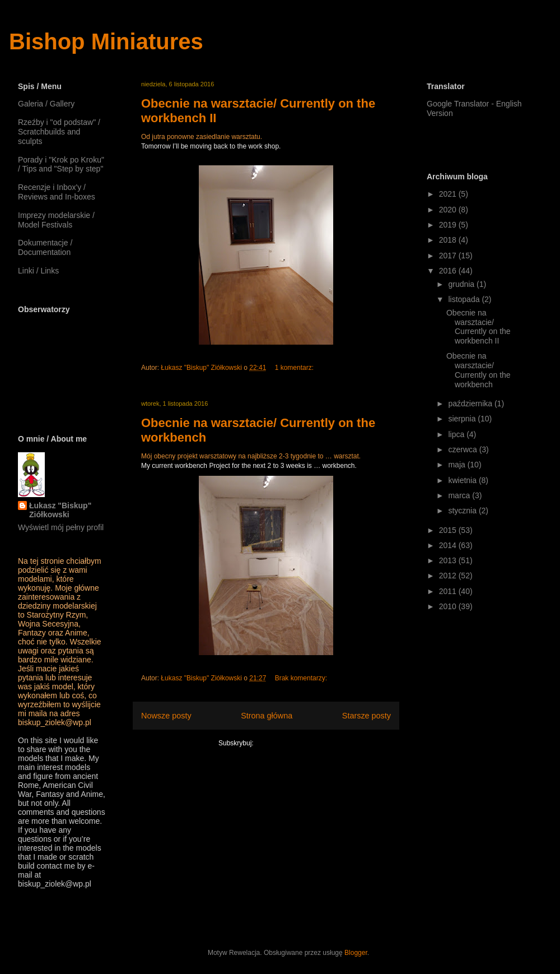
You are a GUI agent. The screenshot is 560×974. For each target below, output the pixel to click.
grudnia (462, 284)
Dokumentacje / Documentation (45, 247)
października (471, 403)
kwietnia (463, 480)
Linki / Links (38, 271)
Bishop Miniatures (106, 41)
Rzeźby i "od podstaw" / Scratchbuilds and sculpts (59, 132)
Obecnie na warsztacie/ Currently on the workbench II (479, 327)
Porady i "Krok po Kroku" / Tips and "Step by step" (61, 164)
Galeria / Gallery (46, 104)
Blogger (356, 953)
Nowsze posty (166, 716)
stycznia (463, 511)
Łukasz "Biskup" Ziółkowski (60, 510)
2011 (449, 591)
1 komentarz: (295, 368)
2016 (449, 271)
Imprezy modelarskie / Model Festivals (56, 220)
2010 (449, 606)
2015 (449, 530)
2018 (449, 240)
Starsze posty (367, 716)
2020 (449, 210)
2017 (449, 256)
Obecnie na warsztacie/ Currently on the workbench (479, 370)
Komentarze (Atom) (284, 743)
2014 (449, 545)
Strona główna (267, 716)
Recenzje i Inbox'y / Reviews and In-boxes (57, 192)
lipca (457, 434)
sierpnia (463, 419)
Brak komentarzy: (302, 678)
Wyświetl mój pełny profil (61, 527)
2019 (449, 225)
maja (458, 465)
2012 (449, 576)
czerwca (463, 449)
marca (460, 495)
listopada (465, 299)
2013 (449, 560)
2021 (449, 194)
